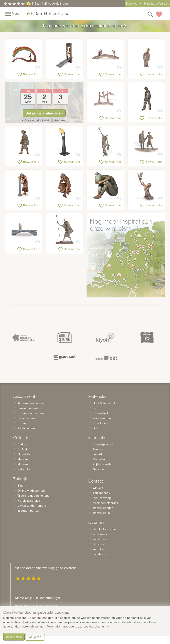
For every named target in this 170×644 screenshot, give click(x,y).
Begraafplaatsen (104, 444)
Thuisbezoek (101, 493)
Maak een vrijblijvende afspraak (147, 3)
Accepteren (14, 637)
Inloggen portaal (28, 511)
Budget (22, 444)
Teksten (98, 449)
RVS (95, 408)
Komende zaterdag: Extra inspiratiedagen (85, 26)
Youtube (98, 549)
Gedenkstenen (27, 418)
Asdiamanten (26, 428)
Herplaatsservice (29, 501)
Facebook (99, 554)
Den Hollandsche (104, 529)
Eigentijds (24, 454)
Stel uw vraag (102, 498)
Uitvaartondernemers (32, 506)
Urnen (22, 423)
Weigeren (35, 637)
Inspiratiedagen (103, 508)
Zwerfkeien (100, 423)
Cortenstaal (100, 413)
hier (107, 626)
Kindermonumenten (31, 403)
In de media (100, 534)
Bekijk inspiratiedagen (44, 113)
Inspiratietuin (101, 513)
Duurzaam (99, 544)
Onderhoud (100, 459)
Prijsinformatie (102, 464)
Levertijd (98, 454)
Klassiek (23, 459)
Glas (96, 428)
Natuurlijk (24, 469)
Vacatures (99, 539)
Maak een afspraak (105, 503)
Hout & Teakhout (104, 403)
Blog (20, 486)
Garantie (98, 469)
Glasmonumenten (29, 408)
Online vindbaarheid (31, 491)
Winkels (98, 488)
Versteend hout (103, 418)
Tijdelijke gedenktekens (33, 496)
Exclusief (23, 449)
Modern (23, 464)
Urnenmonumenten (31, 413)
